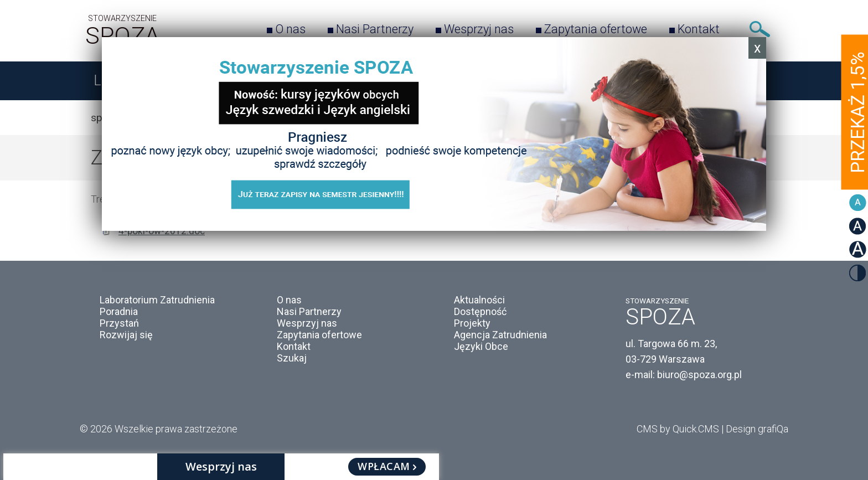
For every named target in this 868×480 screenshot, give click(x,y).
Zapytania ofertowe (596, 29)
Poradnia (119, 311)
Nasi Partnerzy (375, 29)
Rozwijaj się (126, 335)
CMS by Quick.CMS (678, 429)
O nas (290, 29)
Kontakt (699, 29)
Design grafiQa (757, 429)
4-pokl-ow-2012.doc (162, 231)
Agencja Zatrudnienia (500, 335)
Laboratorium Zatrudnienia (157, 300)
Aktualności (479, 300)
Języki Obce (481, 346)
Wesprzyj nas (479, 29)
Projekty (472, 323)
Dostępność (480, 311)
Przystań (119, 323)
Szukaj (759, 29)
